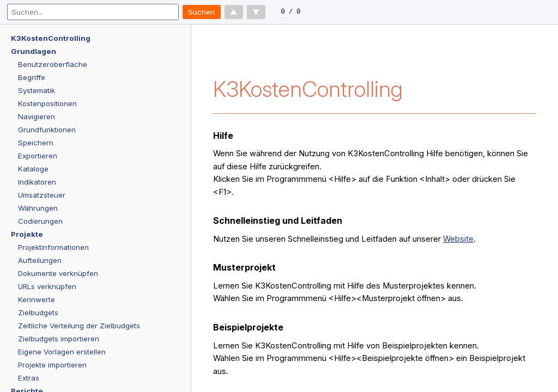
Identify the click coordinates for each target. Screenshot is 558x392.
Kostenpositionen (47, 103)
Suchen (201, 12)
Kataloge (33, 169)
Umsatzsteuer (42, 195)
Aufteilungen (40, 260)
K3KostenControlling (51, 38)
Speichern (36, 143)
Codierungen (40, 221)
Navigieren (37, 117)
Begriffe (32, 77)
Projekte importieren (52, 365)
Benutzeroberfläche (53, 64)
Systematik (37, 90)
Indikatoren (37, 182)
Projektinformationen (53, 247)
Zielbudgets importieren (59, 339)
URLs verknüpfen (47, 286)
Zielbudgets (38, 313)
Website (458, 239)
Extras (29, 378)
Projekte (27, 234)
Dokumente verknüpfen (58, 273)
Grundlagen (34, 51)
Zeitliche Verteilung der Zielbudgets (79, 326)
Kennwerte (37, 299)
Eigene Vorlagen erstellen (62, 352)
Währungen (38, 208)
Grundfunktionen (47, 130)
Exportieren (38, 156)
